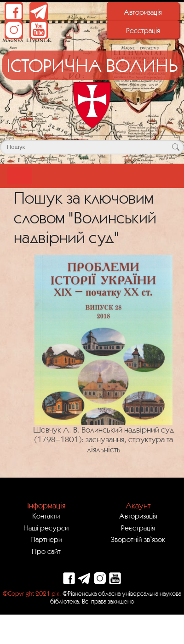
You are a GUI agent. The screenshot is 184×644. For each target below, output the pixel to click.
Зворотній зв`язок (138, 539)
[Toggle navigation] (20, 176)
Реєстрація (143, 30)
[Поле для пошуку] (92, 147)
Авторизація (143, 12)
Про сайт (46, 551)
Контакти (46, 516)
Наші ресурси (46, 528)
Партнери (46, 539)
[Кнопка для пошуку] (175, 147)
